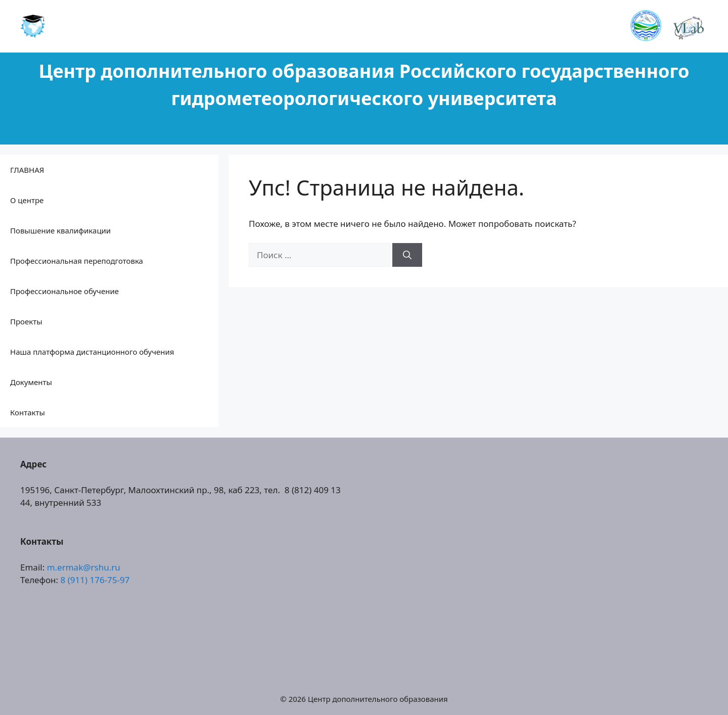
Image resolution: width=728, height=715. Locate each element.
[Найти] (407, 255)
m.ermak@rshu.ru (84, 567)
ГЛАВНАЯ (27, 170)
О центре (27, 200)
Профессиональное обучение (64, 291)
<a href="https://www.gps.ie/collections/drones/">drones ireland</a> (541, 559)
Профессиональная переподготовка (77, 261)
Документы (31, 382)
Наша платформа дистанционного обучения (92, 352)
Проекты (26, 321)
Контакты (28, 412)
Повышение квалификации (60, 230)
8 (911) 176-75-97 (95, 580)
